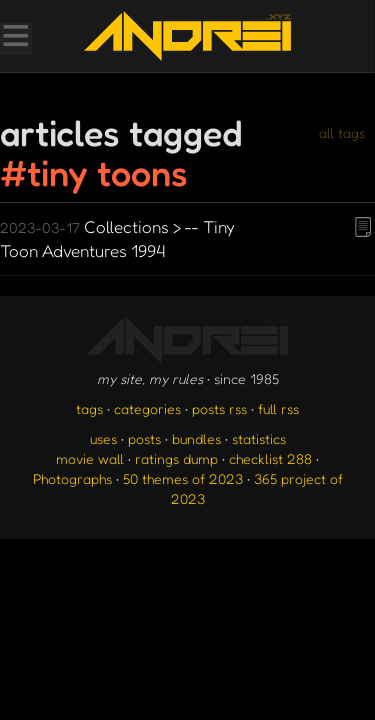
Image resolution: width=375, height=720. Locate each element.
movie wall (90, 458)
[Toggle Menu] (15, 38)
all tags (342, 132)
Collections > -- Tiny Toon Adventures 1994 (117, 238)
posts (144, 438)
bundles (196, 438)
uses (103, 438)
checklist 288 (270, 458)
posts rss (219, 408)
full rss (278, 408)
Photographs (72, 478)
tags (89, 408)
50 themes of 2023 (183, 478)
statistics (259, 438)
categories (147, 408)
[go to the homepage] (187, 36)
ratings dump (176, 458)
